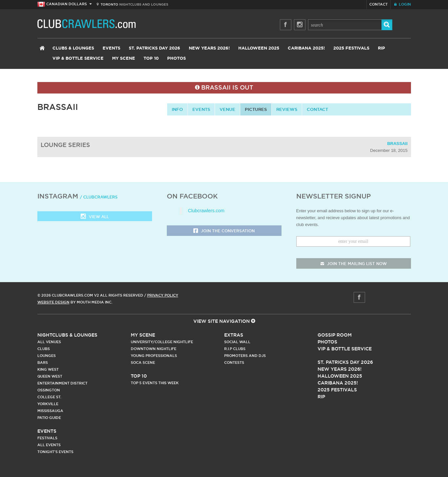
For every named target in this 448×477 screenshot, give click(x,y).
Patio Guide (49, 418)
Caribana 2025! (306, 48)
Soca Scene (143, 363)
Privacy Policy (163, 295)
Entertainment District (62, 383)
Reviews (287, 109)
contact (317, 109)
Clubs (44, 349)
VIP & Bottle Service (78, 59)
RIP (381, 48)
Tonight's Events (55, 452)
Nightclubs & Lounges (67, 335)
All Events (49, 445)
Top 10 (151, 59)
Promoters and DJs (245, 356)
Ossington (49, 390)
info (177, 109)
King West (48, 369)
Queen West (50, 376)
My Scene (124, 59)
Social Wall (237, 342)
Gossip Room (335, 335)
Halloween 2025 (259, 48)
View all (95, 217)
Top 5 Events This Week (155, 383)
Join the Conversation (224, 231)
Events (111, 48)
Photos (176, 59)
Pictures (256, 109)
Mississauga (50, 411)
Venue (227, 109)
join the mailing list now (354, 264)
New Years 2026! (209, 48)
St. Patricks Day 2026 (155, 48)
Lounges (47, 356)
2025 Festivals (351, 48)
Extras (234, 335)
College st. (49, 397)
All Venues (49, 342)
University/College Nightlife (162, 342)
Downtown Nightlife (154, 349)
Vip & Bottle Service (345, 349)
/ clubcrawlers (99, 197)
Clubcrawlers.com (206, 211)
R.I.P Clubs (235, 349)
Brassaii (397, 144)
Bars (43, 363)
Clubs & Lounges (73, 48)
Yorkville (48, 404)
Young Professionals (154, 356)
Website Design (53, 302)
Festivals (47, 438)
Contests (234, 363)
